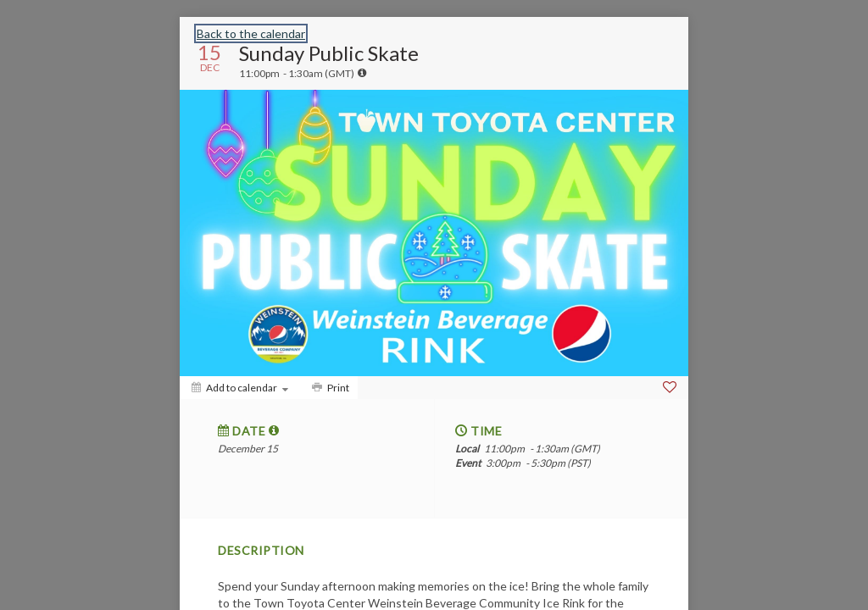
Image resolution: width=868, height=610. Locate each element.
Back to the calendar (251, 33)
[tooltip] (362, 73)
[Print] (329, 388)
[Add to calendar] (240, 388)
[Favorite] (670, 387)
